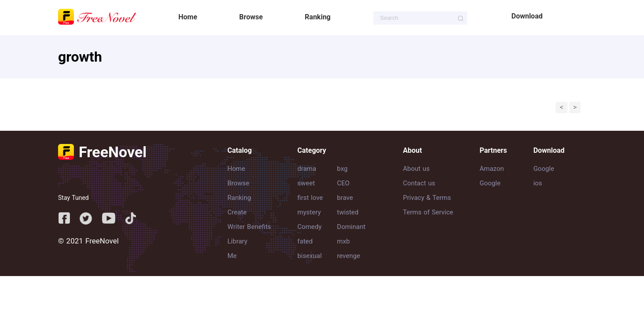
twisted (348, 212)
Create (237, 212)
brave (345, 198)
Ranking (318, 17)
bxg (342, 169)
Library (237, 241)
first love (310, 198)
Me (232, 256)
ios (538, 183)
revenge (349, 256)
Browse (251, 17)
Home (188, 17)
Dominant (351, 227)
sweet (306, 183)
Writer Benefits (249, 227)
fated (305, 241)
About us (416, 169)
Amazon (492, 169)
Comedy (309, 227)
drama (307, 169)
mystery (309, 212)
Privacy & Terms (427, 198)
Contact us (419, 183)
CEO (343, 183)
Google (490, 183)
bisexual (309, 256)
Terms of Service (428, 212)
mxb (343, 241)
